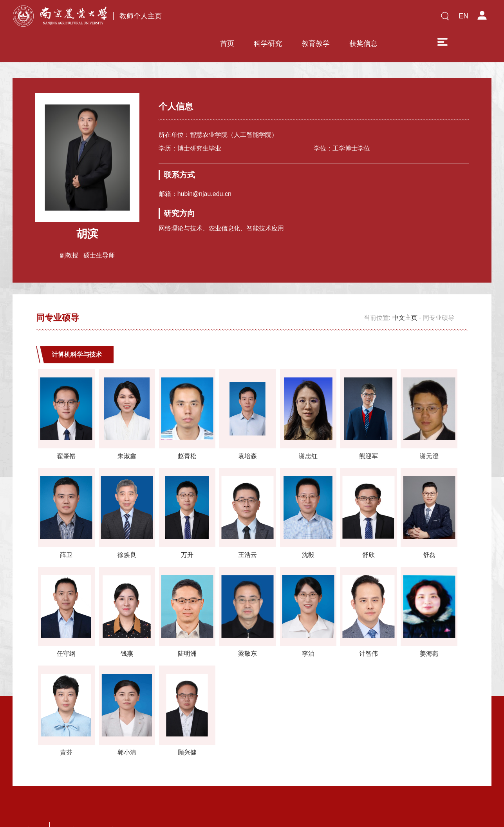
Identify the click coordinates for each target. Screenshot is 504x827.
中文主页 (405, 294)
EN (463, 16)
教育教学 (297, 18)
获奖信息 (345, 18)
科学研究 (249, 18)
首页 (209, 18)
